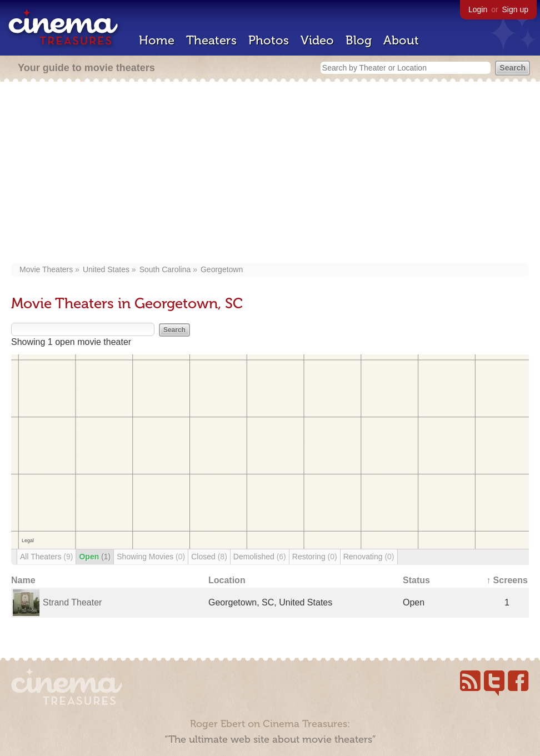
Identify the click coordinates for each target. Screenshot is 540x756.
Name (23, 580)
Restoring (315, 557)
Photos (269, 40)
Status (416, 580)
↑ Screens (507, 580)
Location (227, 580)
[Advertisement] (270, 173)
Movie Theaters (46, 269)
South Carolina (165, 269)
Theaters (211, 40)
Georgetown (222, 269)
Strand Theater (72, 602)
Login (478, 9)
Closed (209, 557)
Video (317, 40)
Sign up (515, 9)
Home (157, 40)
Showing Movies (151, 557)
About (401, 40)
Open (95, 557)
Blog (359, 40)
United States (106, 269)
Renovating (369, 557)
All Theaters (46, 557)
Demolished (260, 557)
